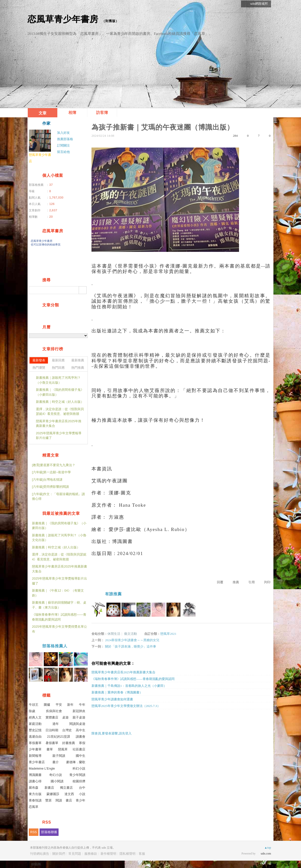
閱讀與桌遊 (77, 724)
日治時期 (52, 730)
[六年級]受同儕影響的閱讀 (50, 487)
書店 (69, 800)
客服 (142, 854)
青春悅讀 (35, 800)
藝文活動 (131, 634)
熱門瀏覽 (39, 368)
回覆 (220, 582)
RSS (34, 832)
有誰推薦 (113, 594)
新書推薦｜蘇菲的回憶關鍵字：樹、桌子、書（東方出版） (59, 605)
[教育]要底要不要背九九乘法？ (54, 465)
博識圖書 (35, 775)
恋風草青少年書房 (63, 19)
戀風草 (63, 749)
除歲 (32, 711)
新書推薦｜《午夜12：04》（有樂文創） (58, 593)
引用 (252, 582)
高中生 (81, 730)
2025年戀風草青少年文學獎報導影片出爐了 (59, 436)
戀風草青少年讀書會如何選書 (112, 699)
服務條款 (91, 854)
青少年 (81, 800)
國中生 (81, 756)
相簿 (72, 113)
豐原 (48, 800)
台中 (82, 788)
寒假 (82, 743)
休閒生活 (114, 634)
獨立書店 (66, 788)
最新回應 (58, 360)
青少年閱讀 (77, 775)
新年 (70, 705)
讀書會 (81, 737)
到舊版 (110, 21)
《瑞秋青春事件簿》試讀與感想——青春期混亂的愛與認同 (133, 679)
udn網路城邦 (259, 4)
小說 (82, 794)
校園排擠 (79, 781)
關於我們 (59, 854)
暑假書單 (52, 743)
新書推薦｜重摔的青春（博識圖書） (117, 692)
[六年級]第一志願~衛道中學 (51, 472)
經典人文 (35, 717)
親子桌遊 (79, 717)
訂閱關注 (63, 145)
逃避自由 (35, 737)
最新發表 (39, 360)
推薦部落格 (65, 139)
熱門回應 (58, 368)
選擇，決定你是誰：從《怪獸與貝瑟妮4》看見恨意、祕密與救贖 (60, 412)
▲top (268, 848)
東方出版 (35, 794)
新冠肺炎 (79, 711)
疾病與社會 (54, 711)
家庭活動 (35, 724)
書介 (56, 762)
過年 (56, 724)
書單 (50, 749)
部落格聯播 (49, 832)
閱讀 (59, 800)
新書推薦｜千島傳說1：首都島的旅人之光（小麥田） (129, 686)
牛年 (82, 705)
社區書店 (79, 749)
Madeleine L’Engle (42, 768)
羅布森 (34, 788)
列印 (267, 582)
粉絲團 (36, 864)
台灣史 (67, 730)
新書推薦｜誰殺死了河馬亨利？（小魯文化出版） (58, 380)
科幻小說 (79, 768)
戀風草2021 (168, 634)
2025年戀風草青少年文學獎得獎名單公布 (60, 629)
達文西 (69, 794)
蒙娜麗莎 (53, 794)
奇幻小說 (56, 775)
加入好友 (63, 133)
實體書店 (52, 717)
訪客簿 (102, 113)
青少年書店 (37, 762)
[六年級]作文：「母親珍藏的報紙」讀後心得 (58, 496)
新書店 (49, 788)
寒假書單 (35, 743)
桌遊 (65, 717)
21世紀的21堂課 (59, 737)
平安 (59, 705)
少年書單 (35, 749)
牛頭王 (34, 705)
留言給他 (63, 152)
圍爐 (47, 705)
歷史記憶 (35, 730)
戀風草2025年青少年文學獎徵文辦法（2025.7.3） (126, 706)
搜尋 (83, 290)
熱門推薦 (78, 368)
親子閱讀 (59, 756)
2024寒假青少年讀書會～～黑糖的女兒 (132, 640)
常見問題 (75, 854)
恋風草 (34, 807)
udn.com (266, 854)
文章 (43, 113)
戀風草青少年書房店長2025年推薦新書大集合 (123, 672)
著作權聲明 (108, 854)
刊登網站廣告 (40, 854)
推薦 (236, 582)
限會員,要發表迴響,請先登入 (112, 733)
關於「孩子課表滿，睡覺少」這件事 (131, 646)
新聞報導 (35, 756)
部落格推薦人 (55, 646)
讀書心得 (35, 781)
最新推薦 (78, 360)
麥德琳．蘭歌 (76, 762)
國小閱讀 (57, 781)
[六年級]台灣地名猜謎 (47, 480)
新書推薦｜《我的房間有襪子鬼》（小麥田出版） (60, 392)
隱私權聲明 (128, 854)
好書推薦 (69, 743)
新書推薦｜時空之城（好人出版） (60, 402)
